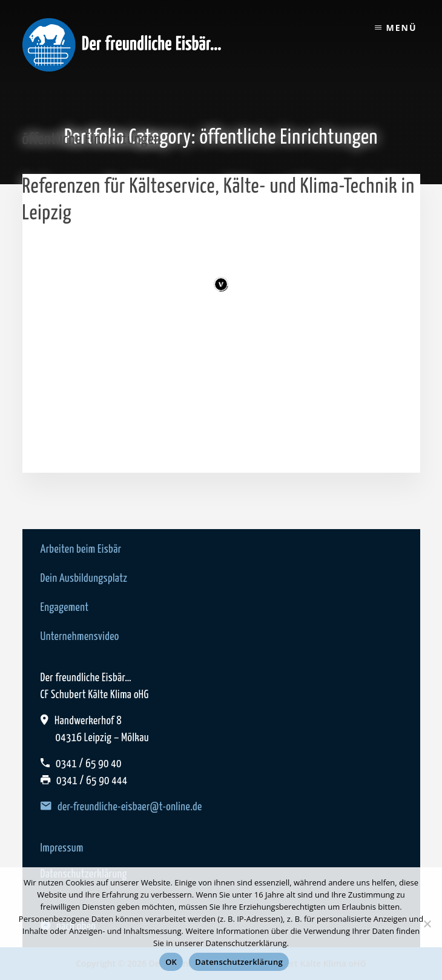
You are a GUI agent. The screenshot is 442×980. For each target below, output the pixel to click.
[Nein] (427, 924)
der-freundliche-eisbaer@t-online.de (121, 807)
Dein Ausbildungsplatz (84, 578)
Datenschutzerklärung (239, 962)
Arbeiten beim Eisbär (81, 549)
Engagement (65, 608)
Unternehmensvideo (80, 637)
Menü (401, 28)
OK (171, 962)
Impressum (62, 848)
